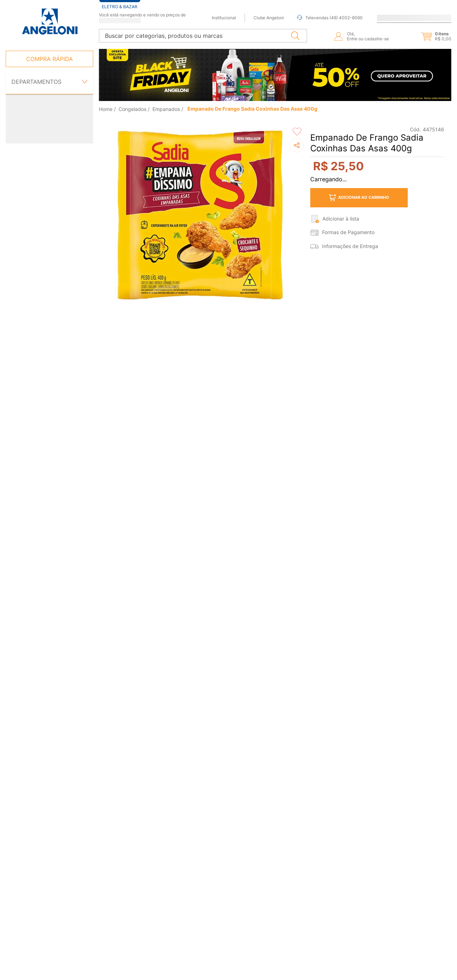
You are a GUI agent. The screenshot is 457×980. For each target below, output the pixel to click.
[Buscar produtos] (297, 33)
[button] (430, 34)
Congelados (132, 107)
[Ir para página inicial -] (49, 22)
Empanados (166, 107)
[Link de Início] (106, 107)
